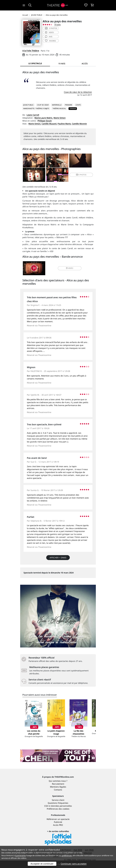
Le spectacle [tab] (35, 63)
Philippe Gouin (45, 121)
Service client (58, 800)
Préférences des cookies (58, 809)
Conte (78, 105)
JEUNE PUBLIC (28, 105)
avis (49, 37)
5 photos (51, 28)
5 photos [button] (81, 175)
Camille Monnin (79, 124)
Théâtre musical (59, 108)
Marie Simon (60, 118)
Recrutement (58, 784)
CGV (46, 806)
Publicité (58, 822)
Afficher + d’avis (58, 558)
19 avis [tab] (62, 64)
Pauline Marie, (64, 124)
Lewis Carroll (33, 115)
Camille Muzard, (49, 124)
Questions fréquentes (58, 803)
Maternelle (57, 105)
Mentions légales (58, 787)
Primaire (69, 105)
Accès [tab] (85, 64)
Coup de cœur (43, 105)
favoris (50, 41)
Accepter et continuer (42, 864)
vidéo (49, 32)
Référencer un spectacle (58, 819)
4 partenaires (20, 855)
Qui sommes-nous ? (58, 781)
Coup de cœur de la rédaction (78, 92)
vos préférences (65, 855)
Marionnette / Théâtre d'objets (36, 108)
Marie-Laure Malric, (44, 118)
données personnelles (61, 806)
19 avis (57, 24)
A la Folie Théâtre (31, 51)
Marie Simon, (35, 124)
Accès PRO (58, 825)
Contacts (58, 790)
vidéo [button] (70, 268)
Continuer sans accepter (74, 864)
